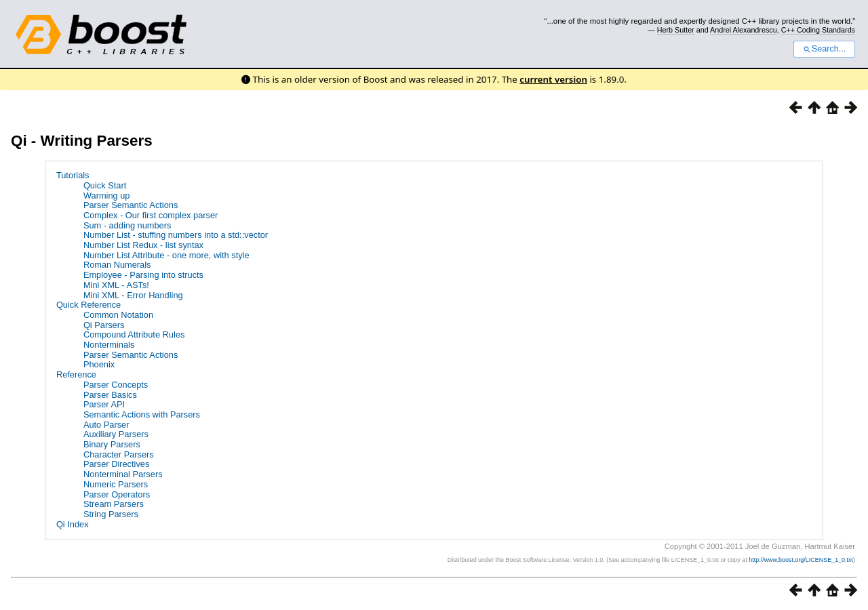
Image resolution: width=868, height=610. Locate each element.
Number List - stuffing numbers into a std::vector (176, 235)
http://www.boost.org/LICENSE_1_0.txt (801, 560)
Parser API (104, 404)
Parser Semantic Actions (131, 205)
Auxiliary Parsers (116, 434)
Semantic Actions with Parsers (142, 414)
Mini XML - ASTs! (116, 285)
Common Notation (118, 315)
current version (553, 79)
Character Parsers (119, 454)
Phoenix (99, 364)
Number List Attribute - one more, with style (166, 255)
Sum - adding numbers (127, 225)
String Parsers (111, 514)
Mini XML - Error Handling (133, 295)
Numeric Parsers (116, 484)
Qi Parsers (104, 325)
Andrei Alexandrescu (744, 30)
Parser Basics (110, 395)
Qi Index (73, 524)
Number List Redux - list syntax (143, 245)
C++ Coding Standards (818, 30)
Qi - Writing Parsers (82, 141)
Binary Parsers (112, 444)
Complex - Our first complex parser (151, 215)
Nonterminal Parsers (123, 474)
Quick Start (105, 185)
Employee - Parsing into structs (143, 275)
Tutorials (73, 175)
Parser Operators (117, 494)
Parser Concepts (116, 385)
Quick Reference (88, 305)
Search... (824, 49)
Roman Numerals (117, 265)
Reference (76, 374)
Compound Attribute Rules (134, 334)
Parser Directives (116, 464)
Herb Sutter (676, 30)
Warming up (107, 196)
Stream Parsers (114, 504)
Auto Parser (106, 425)
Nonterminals (109, 345)
